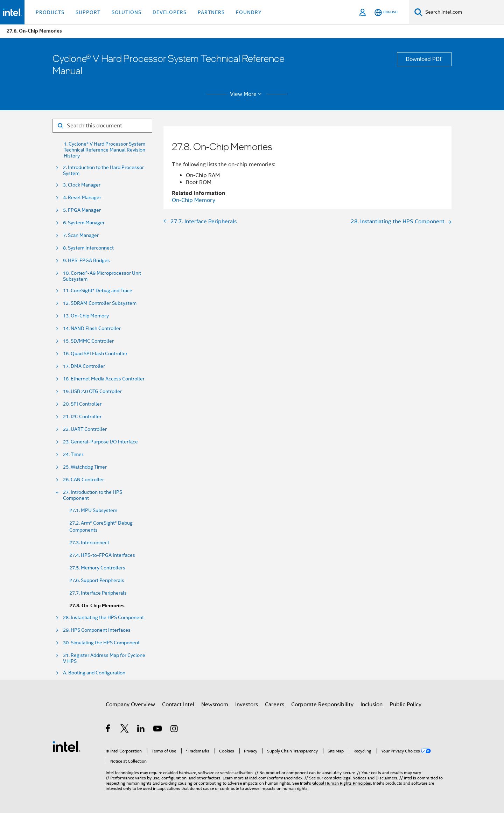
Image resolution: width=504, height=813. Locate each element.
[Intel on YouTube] (158, 730)
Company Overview (130, 705)
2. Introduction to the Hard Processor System (103, 170)
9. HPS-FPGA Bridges (86, 261)
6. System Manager (84, 223)
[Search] (418, 12)
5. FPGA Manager (82, 210)
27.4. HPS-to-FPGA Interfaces (102, 555)
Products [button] (50, 12)
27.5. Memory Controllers (97, 568)
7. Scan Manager (81, 235)
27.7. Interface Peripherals (98, 593)
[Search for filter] (102, 126)
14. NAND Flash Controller (92, 328)
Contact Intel (178, 705)
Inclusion (372, 705)
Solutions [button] (127, 12)
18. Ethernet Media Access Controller (104, 379)
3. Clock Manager (82, 185)
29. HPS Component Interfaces (97, 630)
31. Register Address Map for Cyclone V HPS (104, 658)
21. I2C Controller (82, 417)
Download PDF (424, 59)
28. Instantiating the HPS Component (103, 618)
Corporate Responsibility (322, 705)
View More (247, 94)
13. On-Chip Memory (86, 316)
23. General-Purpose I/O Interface (100, 442)
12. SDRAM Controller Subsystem (100, 303)
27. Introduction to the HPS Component (93, 495)
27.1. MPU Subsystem (93, 510)
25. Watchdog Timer (85, 467)
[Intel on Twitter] (125, 730)
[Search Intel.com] (463, 12)
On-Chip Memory (194, 200)
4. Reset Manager (82, 198)
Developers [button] (170, 12)
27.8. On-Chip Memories (97, 606)
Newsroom (215, 705)
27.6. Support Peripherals (97, 580)
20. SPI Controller (82, 404)
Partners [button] (211, 12)
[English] (386, 12)
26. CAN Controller (83, 480)
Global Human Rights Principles (342, 783)
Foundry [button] (249, 12)
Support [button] (88, 12)
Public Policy (405, 705)
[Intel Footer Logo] (66, 746)
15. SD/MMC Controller (88, 341)
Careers (275, 705)
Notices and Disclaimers (375, 778)
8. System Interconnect (88, 248)
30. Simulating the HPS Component (101, 643)
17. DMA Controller (84, 366)
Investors (247, 705)
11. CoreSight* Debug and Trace (98, 291)
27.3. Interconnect (89, 542)
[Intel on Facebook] (108, 730)
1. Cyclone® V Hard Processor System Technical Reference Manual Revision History (104, 150)
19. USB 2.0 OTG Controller (92, 391)
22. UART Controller (85, 429)
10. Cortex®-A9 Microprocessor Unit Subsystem (102, 276)
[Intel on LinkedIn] (141, 730)
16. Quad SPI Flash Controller (95, 354)
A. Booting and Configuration (94, 673)
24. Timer (73, 454)
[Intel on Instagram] (174, 730)
